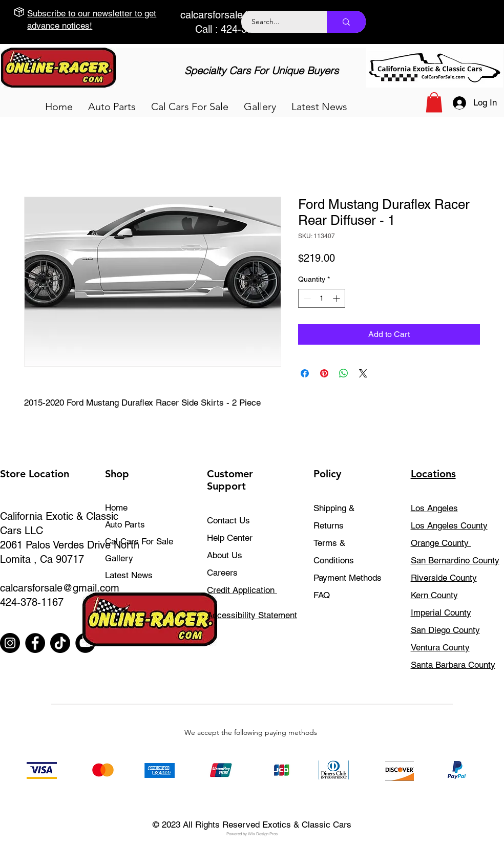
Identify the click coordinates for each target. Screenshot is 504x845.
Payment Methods (349, 578)
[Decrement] (306, 298)
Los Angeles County (449, 525)
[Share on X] (363, 373)
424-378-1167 (32, 602)
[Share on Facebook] (305, 373)
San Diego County (445, 630)
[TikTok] (60, 643)
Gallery (119, 558)
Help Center (230, 538)
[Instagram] (10, 643)
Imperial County (441, 612)
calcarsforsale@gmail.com (240, 15)
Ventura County (440, 647)
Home (116, 508)
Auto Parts (125, 524)
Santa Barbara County (453, 665)
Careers (222, 573)
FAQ (322, 595)
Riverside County (444, 578)
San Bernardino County (455, 560)
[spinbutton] (322, 298)
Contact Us (228, 520)
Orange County (441, 543)
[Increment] (337, 298)
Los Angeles (434, 508)
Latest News (129, 575)
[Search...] (278, 22)
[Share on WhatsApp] (344, 373)
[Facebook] (35, 643)
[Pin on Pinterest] (324, 373)
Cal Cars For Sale (139, 541)
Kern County (434, 595)
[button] (112, 107)
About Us (225, 555)
